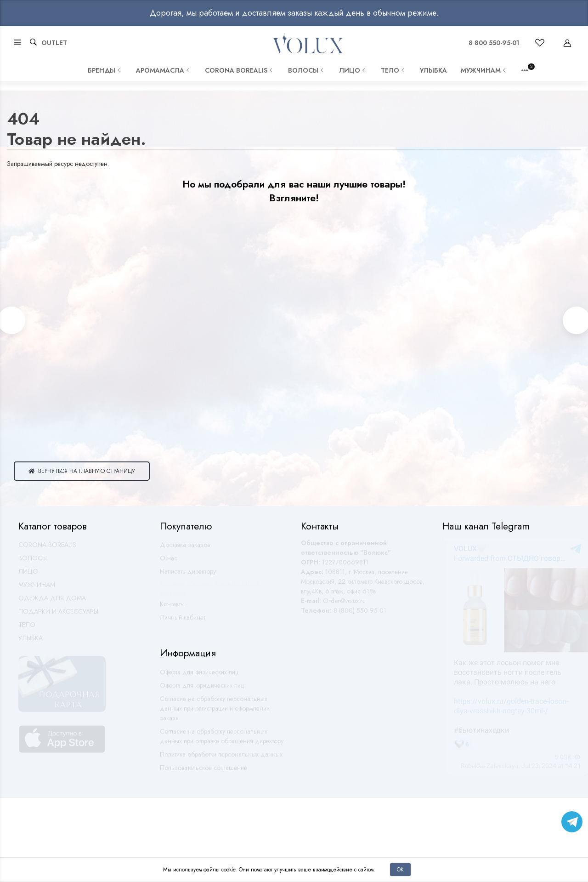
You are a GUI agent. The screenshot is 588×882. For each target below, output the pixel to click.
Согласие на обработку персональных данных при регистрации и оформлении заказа (215, 712)
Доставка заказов (185, 549)
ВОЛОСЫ (307, 70)
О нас (169, 562)
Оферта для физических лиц (199, 676)
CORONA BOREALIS (240, 70)
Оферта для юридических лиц (202, 689)
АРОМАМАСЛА (164, 70)
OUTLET (54, 43)
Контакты (172, 608)
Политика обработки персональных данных (221, 758)
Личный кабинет (183, 621)
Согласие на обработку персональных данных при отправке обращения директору (222, 740)
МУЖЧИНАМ (484, 70)
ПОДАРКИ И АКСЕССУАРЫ (58, 615)
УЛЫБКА (433, 70)
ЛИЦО (353, 70)
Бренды (105, 70)
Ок (400, 869)
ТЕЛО (393, 70)
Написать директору (188, 575)
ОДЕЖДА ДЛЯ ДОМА (52, 602)
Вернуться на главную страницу (82, 471)
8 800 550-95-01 (494, 43)
